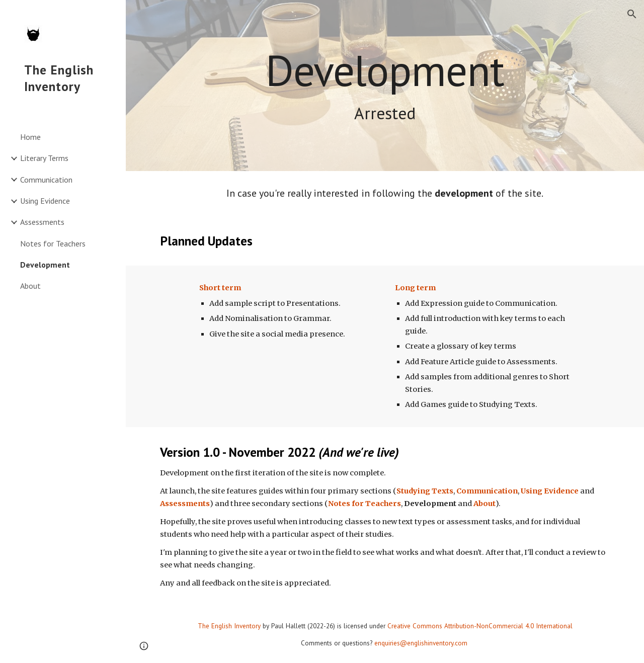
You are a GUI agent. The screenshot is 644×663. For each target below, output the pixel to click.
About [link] (30, 286)
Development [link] (45, 265)
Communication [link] (46, 180)
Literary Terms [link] (44, 158)
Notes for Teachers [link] (53, 243)
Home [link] (30, 137)
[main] (385, 86)
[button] (632, 14)
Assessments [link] (42, 222)
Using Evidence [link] (45, 201)
